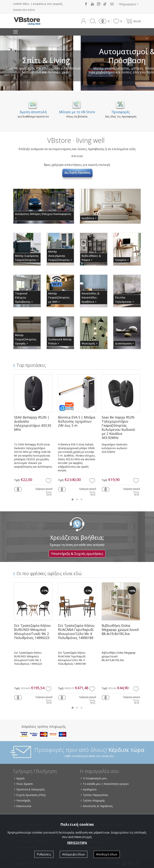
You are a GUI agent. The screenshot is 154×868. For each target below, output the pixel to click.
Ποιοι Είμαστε (24, 784)
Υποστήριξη (22, 800)
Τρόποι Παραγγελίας (94, 795)
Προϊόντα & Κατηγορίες (30, 789)
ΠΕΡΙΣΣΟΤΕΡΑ (77, 843)
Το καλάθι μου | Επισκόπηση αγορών (105, 784)
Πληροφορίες (128, 4)
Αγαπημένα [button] (89, 789)
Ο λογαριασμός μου (94, 778)
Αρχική (19, 778)
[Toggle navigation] (16, 32)
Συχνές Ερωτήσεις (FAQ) (30, 795)
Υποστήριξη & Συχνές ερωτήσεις (77, 554)
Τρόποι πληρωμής (93, 800)
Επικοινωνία (23, 806)
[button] (104, 21)
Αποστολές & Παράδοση (97, 806)
